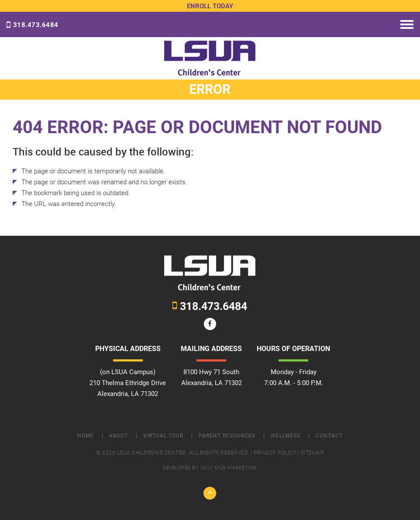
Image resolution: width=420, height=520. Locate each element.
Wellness (286, 436)
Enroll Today (210, 6)
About (119, 436)
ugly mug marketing (229, 468)
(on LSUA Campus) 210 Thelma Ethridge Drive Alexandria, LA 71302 (128, 383)
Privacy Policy (275, 453)
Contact (329, 436)
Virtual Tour (163, 436)
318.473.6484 (33, 25)
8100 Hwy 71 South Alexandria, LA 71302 (212, 377)
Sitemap (312, 453)
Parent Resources (227, 436)
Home (86, 436)
